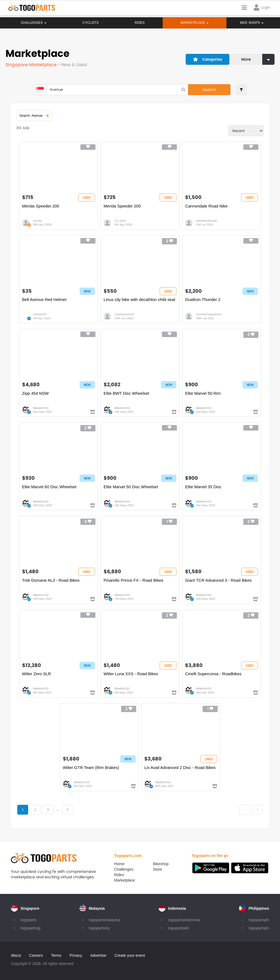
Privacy (76, 955)
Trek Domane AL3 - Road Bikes (51, 580)
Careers (36, 955)
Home (119, 864)
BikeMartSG (41, 408)
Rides (139, 23)
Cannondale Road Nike (206, 206)
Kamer (38, 221)
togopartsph (259, 920)
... (58, 810)
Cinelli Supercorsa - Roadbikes (213, 674)
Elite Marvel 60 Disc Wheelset (49, 487)
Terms (56, 955)
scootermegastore (209, 314)
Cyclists (90, 23)
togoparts (28, 920)
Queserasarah (124, 314)
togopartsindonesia (184, 920)
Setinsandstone (206, 221)
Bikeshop (161, 864)
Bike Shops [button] (252, 23)
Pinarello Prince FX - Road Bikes (133, 580)
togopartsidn (179, 928)
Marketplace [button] (194, 23)
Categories (208, 59)
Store (157, 869)
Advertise (98, 955)
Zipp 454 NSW (36, 393)
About (16, 955)
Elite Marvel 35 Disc (203, 487)
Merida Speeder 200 (41, 206)
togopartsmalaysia (104, 920)
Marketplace (125, 880)
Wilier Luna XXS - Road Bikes (131, 674)
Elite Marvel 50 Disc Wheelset (131, 487)
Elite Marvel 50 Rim (203, 393)
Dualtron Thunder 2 (203, 299)
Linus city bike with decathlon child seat (139, 299)
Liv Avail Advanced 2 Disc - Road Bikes (180, 767)
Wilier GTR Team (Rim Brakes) (91, 767)
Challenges (34, 23)
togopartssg (30, 928)
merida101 (40, 314)
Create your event (130, 955)
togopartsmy (99, 928)
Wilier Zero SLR (37, 674)
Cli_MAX (120, 221)
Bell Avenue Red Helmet (44, 299)
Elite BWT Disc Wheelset (126, 393)
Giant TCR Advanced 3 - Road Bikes (218, 580)
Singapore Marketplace (32, 65)
